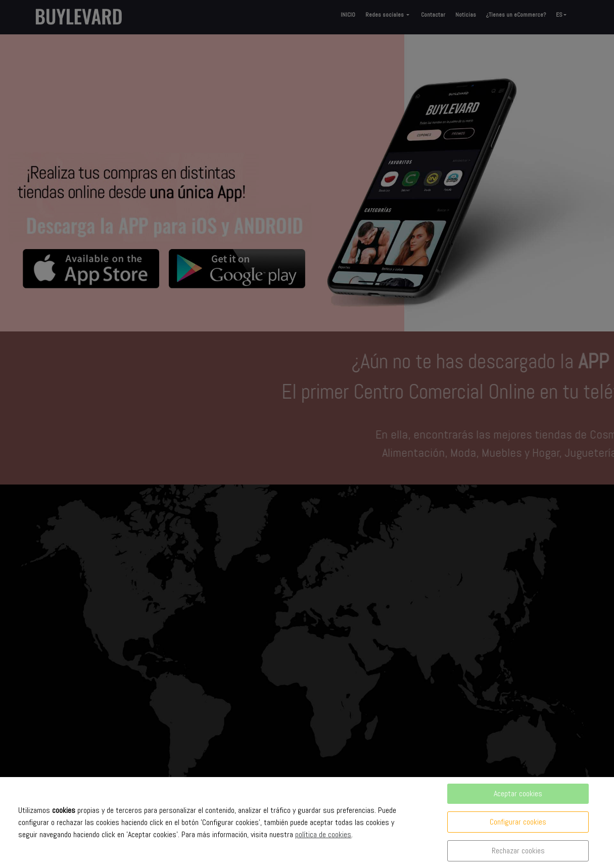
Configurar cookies (518, 822)
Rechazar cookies (518, 851)
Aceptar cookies (518, 793)
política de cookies (323, 834)
